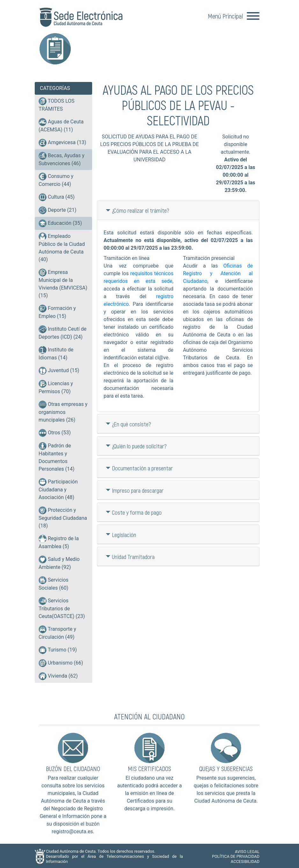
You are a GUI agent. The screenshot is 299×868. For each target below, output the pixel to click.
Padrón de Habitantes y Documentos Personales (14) (56, 457)
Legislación (124, 533)
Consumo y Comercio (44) (56, 180)
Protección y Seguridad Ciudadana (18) (63, 518)
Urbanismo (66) (61, 663)
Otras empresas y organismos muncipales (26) (63, 412)
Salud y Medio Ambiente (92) (59, 563)
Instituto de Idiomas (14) (56, 353)
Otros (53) (55, 433)
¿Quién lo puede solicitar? (139, 445)
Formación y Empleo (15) (57, 312)
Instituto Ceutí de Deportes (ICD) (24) (62, 333)
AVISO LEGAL (247, 850)
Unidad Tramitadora (133, 555)
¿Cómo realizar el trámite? (141, 209)
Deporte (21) (58, 210)
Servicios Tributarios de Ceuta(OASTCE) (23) (62, 608)
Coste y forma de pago (137, 511)
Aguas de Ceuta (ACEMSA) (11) (61, 125)
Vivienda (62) (58, 676)
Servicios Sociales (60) (54, 584)
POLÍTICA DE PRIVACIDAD (236, 855)
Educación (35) (60, 223)
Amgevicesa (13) (62, 143)
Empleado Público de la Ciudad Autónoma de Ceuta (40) (62, 247)
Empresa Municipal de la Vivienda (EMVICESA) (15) (63, 283)
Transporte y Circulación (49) (57, 633)
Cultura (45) (57, 197)
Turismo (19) (58, 650)
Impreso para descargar (138, 489)
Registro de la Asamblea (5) (59, 542)
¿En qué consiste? (131, 422)
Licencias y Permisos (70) (56, 387)
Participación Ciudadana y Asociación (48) (58, 489)
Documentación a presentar (142, 467)
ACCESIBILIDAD (245, 860)
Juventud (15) (59, 371)
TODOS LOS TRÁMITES (57, 105)
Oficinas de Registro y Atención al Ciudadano (218, 272)
